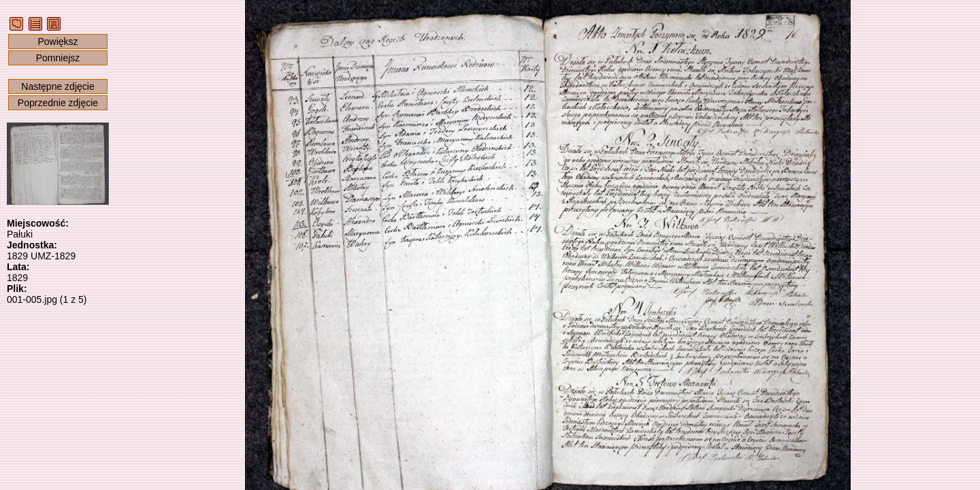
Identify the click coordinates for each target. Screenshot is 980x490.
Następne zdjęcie (58, 86)
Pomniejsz (58, 58)
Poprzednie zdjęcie (58, 103)
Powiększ (58, 42)
